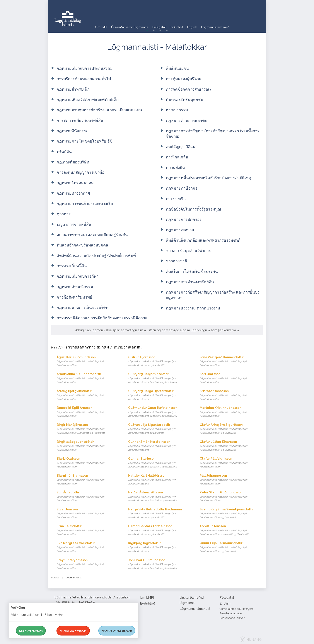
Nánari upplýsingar (117, 631)
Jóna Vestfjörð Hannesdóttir (231, 361)
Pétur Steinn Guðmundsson (231, 497)
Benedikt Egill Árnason (88, 412)
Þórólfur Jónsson (231, 530)
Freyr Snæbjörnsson (88, 564)
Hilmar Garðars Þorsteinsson (160, 530)
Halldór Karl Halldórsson (160, 480)
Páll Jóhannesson (231, 480)
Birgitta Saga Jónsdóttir (88, 446)
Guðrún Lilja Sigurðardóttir (160, 429)
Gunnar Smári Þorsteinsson (160, 446)
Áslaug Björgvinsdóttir (88, 395)
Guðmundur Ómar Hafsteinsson (160, 412)
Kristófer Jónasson (231, 395)
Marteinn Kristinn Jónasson (231, 412)
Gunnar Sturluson (160, 463)
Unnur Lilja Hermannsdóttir (231, 547)
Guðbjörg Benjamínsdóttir (160, 378)
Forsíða (55, 578)
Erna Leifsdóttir (88, 530)
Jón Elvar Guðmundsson (160, 564)
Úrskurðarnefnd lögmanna (134, 25)
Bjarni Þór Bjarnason (88, 480)
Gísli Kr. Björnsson (160, 361)
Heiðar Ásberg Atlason (160, 497)
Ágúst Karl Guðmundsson (88, 361)
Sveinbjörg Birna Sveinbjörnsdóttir (231, 514)
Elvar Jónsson (88, 514)
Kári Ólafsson (231, 378)
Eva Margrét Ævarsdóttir (88, 547)
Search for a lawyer (232, 618)
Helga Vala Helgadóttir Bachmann (160, 514)
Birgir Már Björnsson (88, 429)
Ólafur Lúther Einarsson (231, 446)
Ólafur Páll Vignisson (231, 463)
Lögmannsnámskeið (235, 25)
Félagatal (167, 25)
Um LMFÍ (101, 25)
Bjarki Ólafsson (88, 463)
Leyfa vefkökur (31, 631)
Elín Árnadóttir (88, 497)
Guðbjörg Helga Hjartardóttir (160, 395)
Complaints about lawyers (236, 609)
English (208, 25)
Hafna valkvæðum (73, 631)
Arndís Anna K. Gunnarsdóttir (88, 378)
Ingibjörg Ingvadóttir (160, 547)
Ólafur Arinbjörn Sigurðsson (231, 429)
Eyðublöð (189, 25)
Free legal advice (231, 613)
